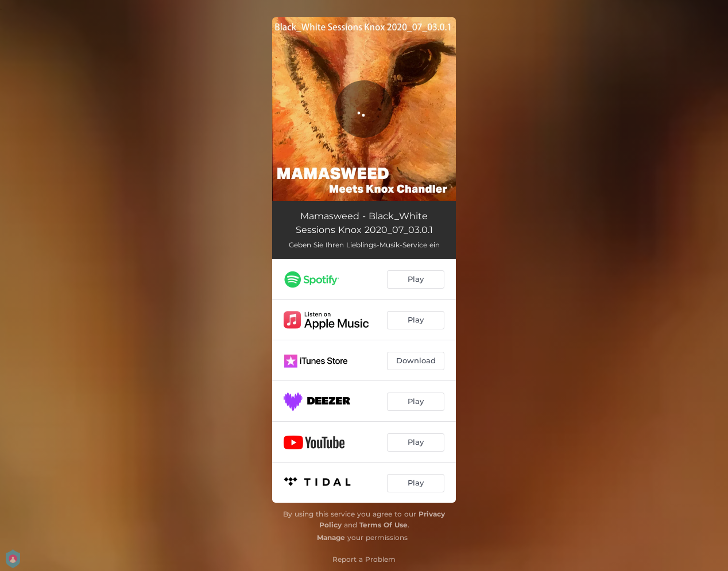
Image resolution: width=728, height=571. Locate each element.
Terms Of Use (384, 525)
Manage (331, 537)
